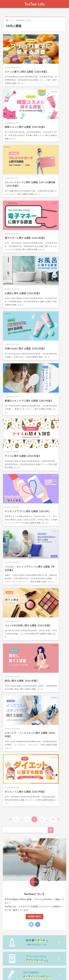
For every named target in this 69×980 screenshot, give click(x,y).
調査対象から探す (13, 640)
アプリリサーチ (13, 755)
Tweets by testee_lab (14, 612)
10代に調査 (12, 645)
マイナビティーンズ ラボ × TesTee (22, 747)
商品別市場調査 (13, 767)
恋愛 (8, 689)
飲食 (8, 702)
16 (53, 420)
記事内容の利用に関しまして (51, 971)
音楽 (8, 718)
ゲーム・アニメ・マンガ (17, 710)
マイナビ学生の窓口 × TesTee (20, 751)
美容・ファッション (15, 706)
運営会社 (17, 971)
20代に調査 (12, 649)
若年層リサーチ (12, 781)
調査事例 (9, 679)
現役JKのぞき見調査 (16, 738)
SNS (8, 698)
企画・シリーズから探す (17, 734)
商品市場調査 (11, 787)
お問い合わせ (29, 971)
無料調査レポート (13, 728)
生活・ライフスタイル (16, 694)
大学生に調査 (12, 665)
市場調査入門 (11, 723)
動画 (7, 635)
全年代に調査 (12, 653)
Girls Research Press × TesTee (21, 742)
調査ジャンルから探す (16, 685)
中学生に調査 (12, 657)
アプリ (9, 714)
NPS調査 (10, 759)
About (8, 971)
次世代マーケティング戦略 (18, 674)
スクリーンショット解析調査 (19, 771)
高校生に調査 (12, 661)
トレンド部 (10, 629)
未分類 (8, 776)
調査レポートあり (14, 763)
